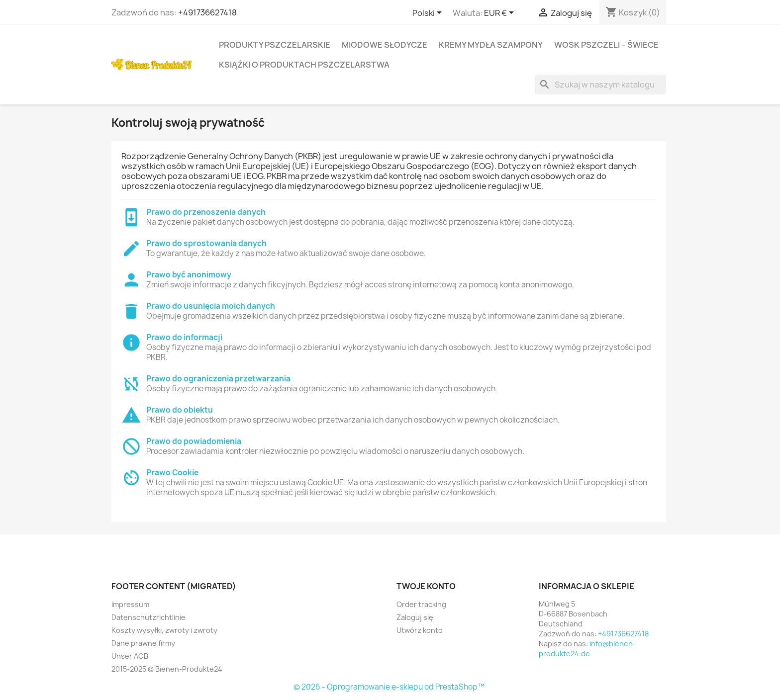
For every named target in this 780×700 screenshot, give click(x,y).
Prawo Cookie (172, 473)
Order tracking (421, 604)
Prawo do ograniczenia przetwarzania (218, 379)
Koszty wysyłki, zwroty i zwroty (164, 630)
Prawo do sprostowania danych (206, 243)
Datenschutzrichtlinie (148, 617)
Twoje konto (426, 586)
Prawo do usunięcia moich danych (211, 306)
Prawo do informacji (184, 337)
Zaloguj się (415, 617)
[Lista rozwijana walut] (501, 13)
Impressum (130, 604)
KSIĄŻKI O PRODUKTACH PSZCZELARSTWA (304, 65)
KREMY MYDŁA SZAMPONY (491, 45)
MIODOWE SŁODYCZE (385, 45)
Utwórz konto (420, 630)
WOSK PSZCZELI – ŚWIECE (606, 45)
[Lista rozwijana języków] (429, 13)
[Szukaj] (600, 85)
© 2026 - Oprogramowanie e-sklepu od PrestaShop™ (389, 687)
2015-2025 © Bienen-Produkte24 (167, 669)
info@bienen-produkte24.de (587, 649)
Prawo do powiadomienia (194, 441)
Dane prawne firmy (143, 643)
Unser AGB (130, 656)
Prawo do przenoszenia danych (206, 212)
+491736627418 (207, 12)
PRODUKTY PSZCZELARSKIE (275, 45)
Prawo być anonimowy (189, 275)
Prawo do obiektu (180, 410)
